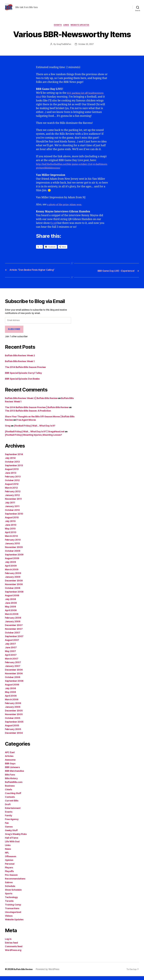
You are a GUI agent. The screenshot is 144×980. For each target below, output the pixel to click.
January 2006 (13, 711)
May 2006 (10, 696)
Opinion (9, 864)
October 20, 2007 (86, 48)
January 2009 (13, 581)
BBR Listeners (12, 771)
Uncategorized (13, 916)
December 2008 (14, 584)
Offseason (11, 860)
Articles (9, 760)
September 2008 (14, 596)
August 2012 (12, 488)
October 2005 (13, 722)
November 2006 (14, 677)
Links (67, 29)
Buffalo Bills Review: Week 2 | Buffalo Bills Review (31, 402)
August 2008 (12, 599)
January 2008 (13, 625)
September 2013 (14, 469)
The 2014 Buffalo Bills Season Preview (25, 371)
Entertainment (13, 812)
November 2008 (14, 588)
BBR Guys (10, 767)
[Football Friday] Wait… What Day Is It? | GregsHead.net (35, 435)
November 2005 (14, 718)
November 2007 (14, 633)
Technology (11, 901)
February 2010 (13, 544)
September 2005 (14, 726)
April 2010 (11, 536)
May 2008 (10, 610)
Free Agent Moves (26, 424)
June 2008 (11, 607)
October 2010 (12, 514)
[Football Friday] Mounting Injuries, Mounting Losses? (33, 439)
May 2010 (10, 532)
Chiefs (8, 793)
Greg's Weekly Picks (16, 838)
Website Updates (81, 29)
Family (9, 819)
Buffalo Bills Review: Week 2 (20, 359)
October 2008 (13, 592)
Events (57, 29)
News (8, 853)
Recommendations (15, 882)
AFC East (10, 756)
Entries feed (11, 947)
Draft (8, 808)
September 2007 (14, 640)
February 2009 (13, 577)
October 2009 (13, 555)
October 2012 (12, 484)
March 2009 (12, 573)
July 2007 (10, 648)
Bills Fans (10, 778)
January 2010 (12, 547)
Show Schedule (13, 894)
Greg (8, 430)
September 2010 (14, 518)
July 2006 (10, 692)
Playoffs (9, 875)
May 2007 (10, 655)
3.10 (54, 227)
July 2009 (10, 566)
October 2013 (12, 466)
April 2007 (11, 659)
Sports (9, 897)
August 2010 (12, 521)
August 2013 (12, 473)
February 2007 (13, 666)
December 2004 (14, 737)
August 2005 (12, 729)
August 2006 (12, 688)
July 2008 (10, 603)
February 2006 (13, 707)
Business (10, 790)
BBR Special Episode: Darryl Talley (23, 377)
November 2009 (14, 551)
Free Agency (12, 823)
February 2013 (13, 480)
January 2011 (12, 510)
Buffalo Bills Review (24, 973)
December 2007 (14, 629)
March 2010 (11, 540)
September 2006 (14, 685)
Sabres (9, 886)
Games (9, 830)
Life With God (12, 845)
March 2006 (12, 703)
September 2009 (14, 558)
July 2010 (10, 525)
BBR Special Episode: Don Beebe (22, 383)
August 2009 (12, 562)
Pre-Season (11, 879)
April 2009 (11, 570)
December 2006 (14, 674)
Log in (8, 943)
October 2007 (13, 636)
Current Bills (12, 804)
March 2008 (12, 618)
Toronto (9, 905)
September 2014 (14, 458)
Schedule (10, 890)
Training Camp (13, 908)
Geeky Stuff (11, 834)
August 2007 (12, 644)
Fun (7, 827)
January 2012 (12, 499)
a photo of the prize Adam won (66, 209)
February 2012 (13, 495)
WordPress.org (13, 954)
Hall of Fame (12, 842)
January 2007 (13, 670)
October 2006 (13, 681)
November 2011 (13, 503)
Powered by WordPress (49, 973)
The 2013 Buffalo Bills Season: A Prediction (28, 415)
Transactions (12, 912)
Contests (10, 801)
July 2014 (10, 462)
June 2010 (11, 529)
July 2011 (10, 506)
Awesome (10, 764)
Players (9, 871)
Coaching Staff (13, 797)
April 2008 (11, 614)
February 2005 (13, 733)
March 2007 (12, 662)
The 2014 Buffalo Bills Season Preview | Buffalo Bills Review (37, 411)
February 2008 (13, 622)
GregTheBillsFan (63, 48)
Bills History (11, 782)
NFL (7, 856)
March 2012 (11, 492)
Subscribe (14, 333)
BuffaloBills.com (14, 786)
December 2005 (14, 714)
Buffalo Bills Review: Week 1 (20, 365)
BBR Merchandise (14, 775)
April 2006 (11, 700)
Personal (10, 868)
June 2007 (11, 651)
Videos (9, 920)
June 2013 (11, 477)
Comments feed (14, 950)
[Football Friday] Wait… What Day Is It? (35, 430)
